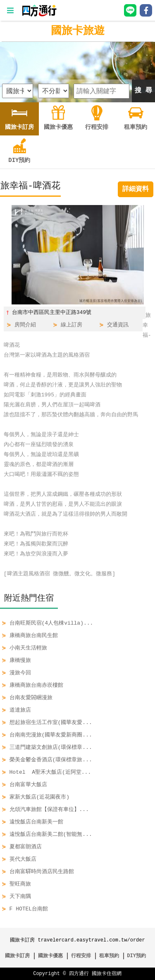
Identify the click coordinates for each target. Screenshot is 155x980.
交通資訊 (118, 325)
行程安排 (81, 956)
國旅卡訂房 (17, 956)
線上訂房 (72, 325)
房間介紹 (25, 325)
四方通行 (79, 974)
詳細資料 (136, 189)
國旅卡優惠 (50, 956)
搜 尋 (143, 91)
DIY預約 (136, 956)
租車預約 (109, 956)
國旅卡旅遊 (78, 31)
